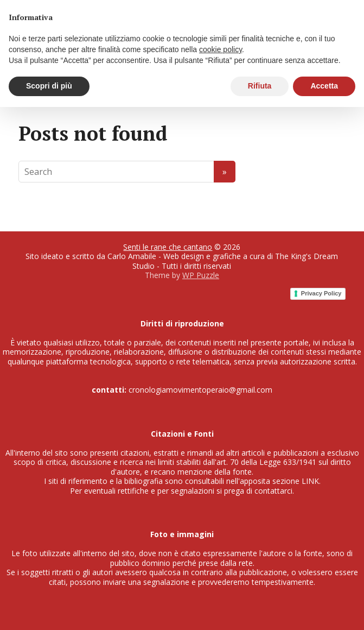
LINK (310, 481)
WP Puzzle (201, 275)
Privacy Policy (321, 293)
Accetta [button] (324, 86)
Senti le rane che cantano (168, 247)
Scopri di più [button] (49, 86)
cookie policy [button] (221, 49)
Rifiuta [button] (260, 86)
